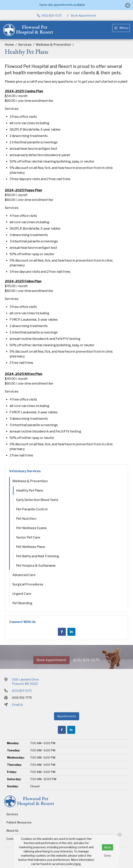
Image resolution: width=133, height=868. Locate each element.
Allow (107, 847)
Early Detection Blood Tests (37, 500)
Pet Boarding (22, 603)
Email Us (18, 705)
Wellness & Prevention (53, 45)
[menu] (121, 28)
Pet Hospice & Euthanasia (36, 566)
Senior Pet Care (28, 537)
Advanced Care (24, 575)
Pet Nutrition (26, 519)
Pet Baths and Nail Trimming (38, 556)
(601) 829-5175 (86, 660)
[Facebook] (62, 632)
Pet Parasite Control (32, 509)
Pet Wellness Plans (31, 547)
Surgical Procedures (28, 584)
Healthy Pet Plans (30, 491)
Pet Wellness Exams (31, 528)
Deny (107, 856)
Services (25, 45)
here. (78, 864)
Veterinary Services (25, 471)
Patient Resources (19, 822)
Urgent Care (22, 594)
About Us (12, 831)
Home (9, 45)
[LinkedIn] (71, 632)
